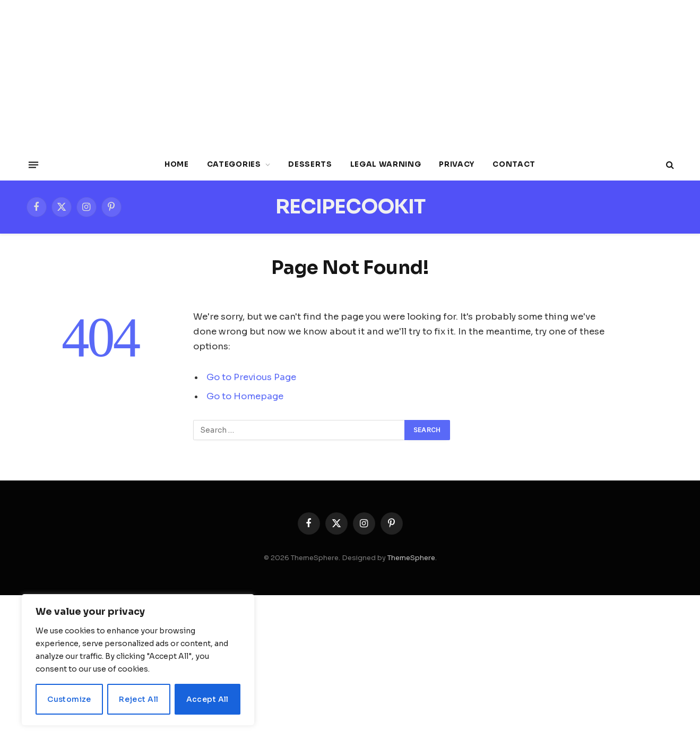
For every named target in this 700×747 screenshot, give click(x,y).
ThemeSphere (411, 558)
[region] (138, 660)
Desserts (310, 164)
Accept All (208, 699)
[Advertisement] (350, 74)
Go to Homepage (245, 396)
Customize (69, 699)
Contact (514, 164)
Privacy (457, 164)
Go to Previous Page (251, 377)
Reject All (139, 699)
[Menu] (33, 165)
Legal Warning (386, 164)
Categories (234, 164)
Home (177, 164)
